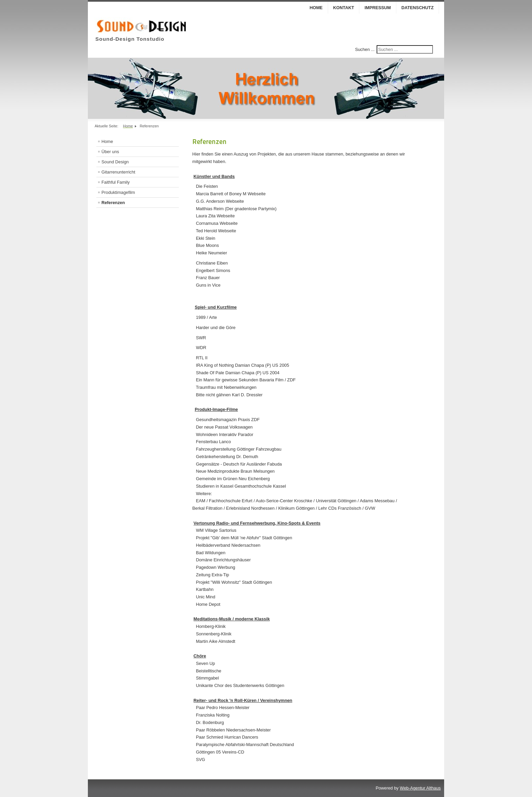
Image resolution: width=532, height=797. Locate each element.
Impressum (378, 8)
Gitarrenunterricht (118, 172)
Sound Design (115, 162)
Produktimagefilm (118, 192)
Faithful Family (116, 182)
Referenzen (113, 203)
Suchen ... (365, 49)
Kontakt (344, 8)
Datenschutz (417, 8)
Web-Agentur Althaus (420, 788)
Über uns (110, 152)
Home (316, 8)
